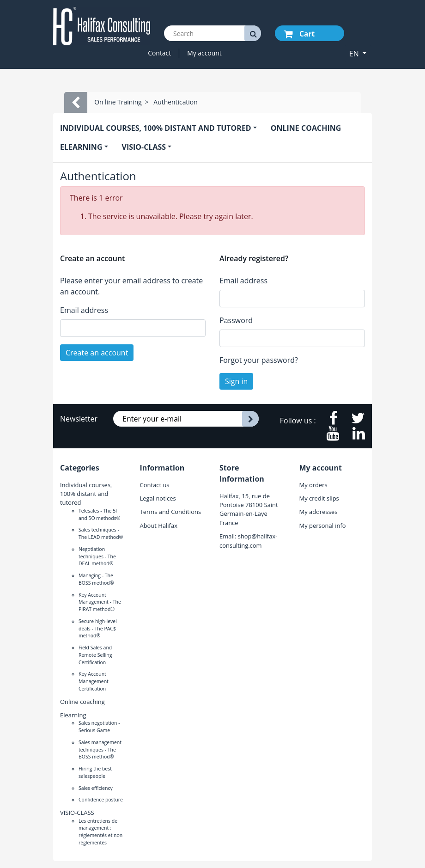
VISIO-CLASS (77, 813)
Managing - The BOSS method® (96, 579)
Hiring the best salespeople (95, 772)
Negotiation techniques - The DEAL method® (97, 556)
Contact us (155, 485)
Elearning (73, 715)
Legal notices (158, 498)
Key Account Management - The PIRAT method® (100, 602)
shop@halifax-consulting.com (248, 541)
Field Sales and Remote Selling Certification (95, 655)
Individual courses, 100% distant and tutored (86, 494)
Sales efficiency (96, 788)
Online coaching (306, 128)
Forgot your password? (259, 360)
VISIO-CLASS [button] (144, 147)
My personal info (323, 526)
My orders (313, 485)
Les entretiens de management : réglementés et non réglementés (100, 832)
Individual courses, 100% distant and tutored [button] (156, 128)
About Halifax (159, 526)
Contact (159, 53)
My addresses (319, 512)
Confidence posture (101, 800)
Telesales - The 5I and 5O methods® (99, 514)
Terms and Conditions (171, 512)
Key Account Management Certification (94, 681)
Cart (299, 34)
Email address (84, 310)
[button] (358, 54)
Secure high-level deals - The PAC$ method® (98, 629)
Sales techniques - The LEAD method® (101, 533)
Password (236, 320)
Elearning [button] (81, 147)
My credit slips (319, 498)
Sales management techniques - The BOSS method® (100, 750)
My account (204, 53)
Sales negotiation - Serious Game (99, 727)
